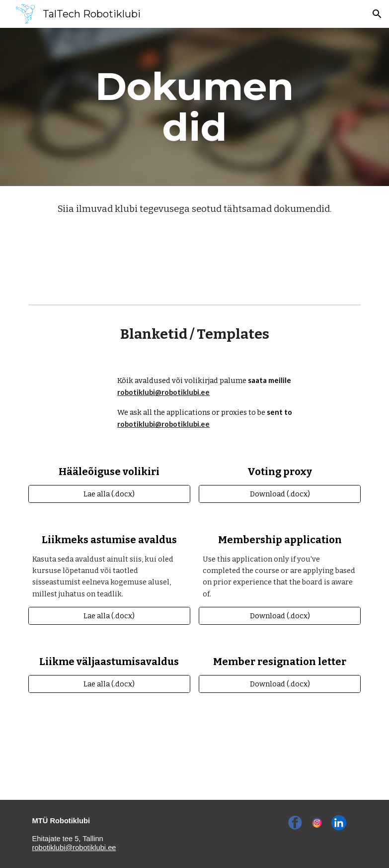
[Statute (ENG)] (195, 279)
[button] (377, 14)
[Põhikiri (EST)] (195, 253)
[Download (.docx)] (280, 494)
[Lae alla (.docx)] (109, 494)
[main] (194, 107)
